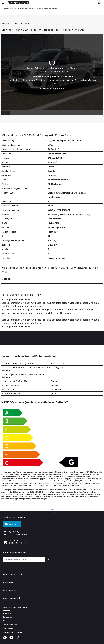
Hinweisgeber (8, 628)
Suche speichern (21, 80)
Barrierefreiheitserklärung (12, 632)
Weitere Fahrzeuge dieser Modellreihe (53, 76)
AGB (4, 621)
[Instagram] (18, 638)
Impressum (7, 613)
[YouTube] (11, 638)
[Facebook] (5, 638)
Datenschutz (7, 617)
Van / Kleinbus (9, 8)
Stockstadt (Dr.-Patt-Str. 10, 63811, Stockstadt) (69, 214)
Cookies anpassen (10, 625)
